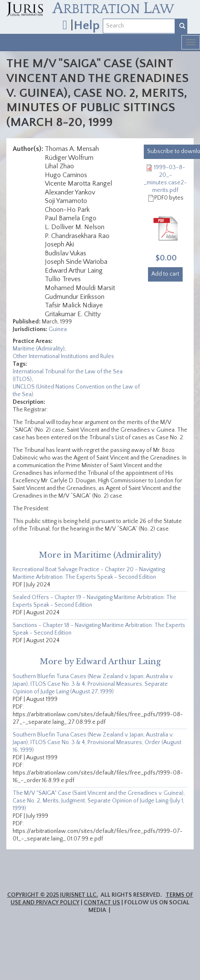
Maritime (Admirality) (39, 349)
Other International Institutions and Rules (63, 356)
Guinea (58, 329)
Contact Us (102, 903)
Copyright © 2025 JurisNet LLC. (53, 895)
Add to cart (165, 274)
